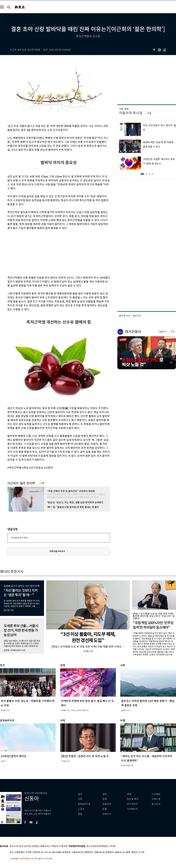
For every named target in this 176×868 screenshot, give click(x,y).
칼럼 (80, 814)
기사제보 (156, 794)
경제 (105, 794)
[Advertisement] (51, 252)
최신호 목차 (133, 799)
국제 (105, 799)
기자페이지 (132, 809)
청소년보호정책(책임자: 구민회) (101, 846)
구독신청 (156, 799)
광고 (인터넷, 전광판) (29, 846)
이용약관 (63, 846)
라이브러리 (132, 804)
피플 (105, 809)
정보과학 (107, 804)
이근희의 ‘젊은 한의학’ (21, 483)
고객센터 (54, 846)
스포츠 (81, 809)
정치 (80, 794)
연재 (129, 794)
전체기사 (107, 814)
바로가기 (163, 332)
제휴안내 (44, 846)
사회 (80, 799)
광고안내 (156, 804)
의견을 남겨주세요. (20, 538)
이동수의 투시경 (131, 113)
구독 (42, 483)
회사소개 (14, 846)
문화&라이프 (84, 804)
